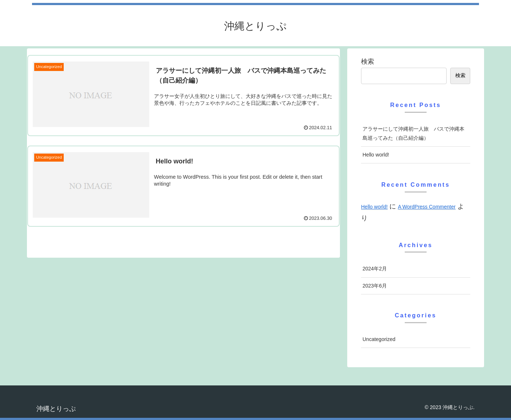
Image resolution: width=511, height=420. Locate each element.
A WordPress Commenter (427, 207)
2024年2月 (375, 269)
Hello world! (376, 155)
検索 (368, 62)
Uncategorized (379, 339)
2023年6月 (375, 286)
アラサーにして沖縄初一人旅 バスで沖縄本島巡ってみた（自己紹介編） (413, 133)
